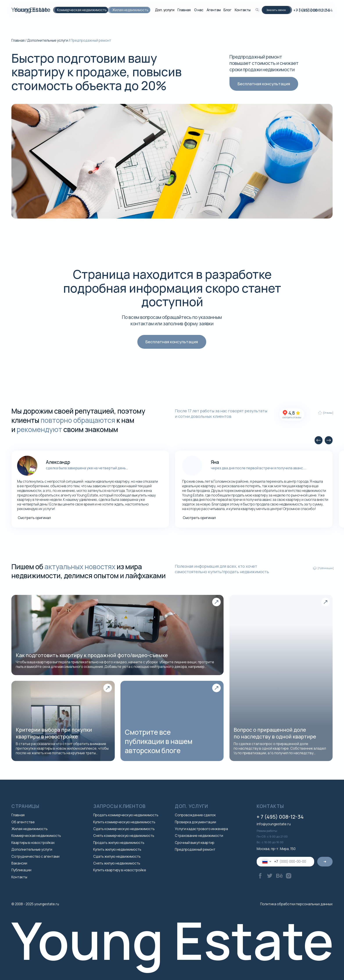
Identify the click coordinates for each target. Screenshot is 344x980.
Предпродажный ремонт (195, 849)
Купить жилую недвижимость (117, 849)
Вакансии (19, 863)
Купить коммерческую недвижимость (124, 822)
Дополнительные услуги (48, 40)
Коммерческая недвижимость (80, 10)
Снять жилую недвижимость (117, 863)
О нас (199, 10)
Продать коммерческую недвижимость (126, 815)
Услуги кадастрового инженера (201, 829)
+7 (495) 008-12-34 (314, 10)
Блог (228, 10)
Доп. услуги (165, 10)
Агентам (214, 10)
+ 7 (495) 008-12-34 (280, 817)
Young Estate (29, 10)
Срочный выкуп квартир (195, 843)
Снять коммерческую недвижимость (124, 836)
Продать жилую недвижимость (119, 843)
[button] (278, 10)
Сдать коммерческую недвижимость (124, 829)
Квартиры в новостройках (33, 843)
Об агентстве (23, 822)
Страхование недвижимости (199, 836)
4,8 (292, 413)
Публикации (21, 870)
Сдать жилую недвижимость (117, 856)
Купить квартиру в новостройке (120, 870)
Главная (184, 10)
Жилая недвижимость (128, 10)
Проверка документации (195, 822)
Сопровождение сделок (195, 815)
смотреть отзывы (292, 417)
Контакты (243, 10)
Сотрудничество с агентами (35, 856)
